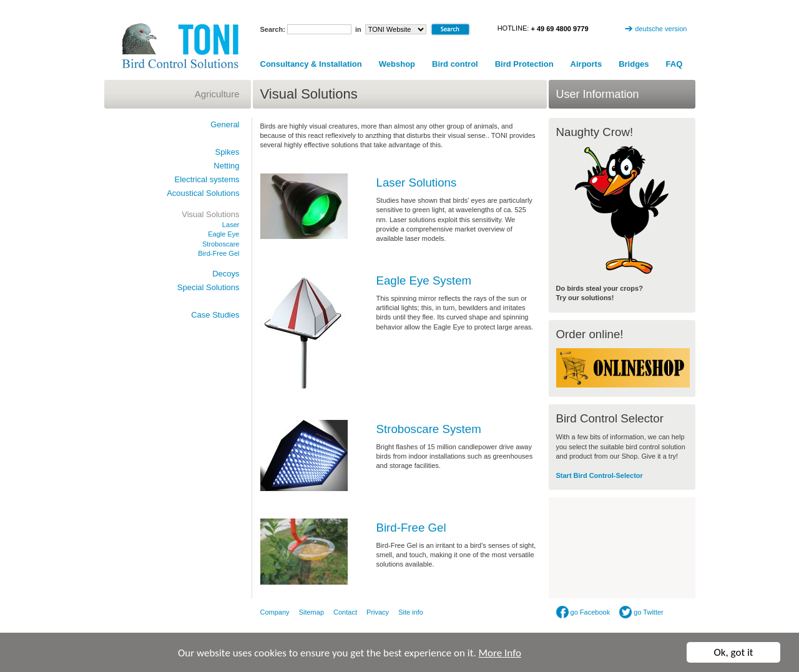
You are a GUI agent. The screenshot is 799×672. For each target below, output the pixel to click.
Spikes (227, 152)
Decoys (226, 274)
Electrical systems (207, 179)
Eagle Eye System (424, 280)
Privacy (378, 612)
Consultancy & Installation (311, 64)
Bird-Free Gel (411, 528)
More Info (500, 653)
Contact (345, 612)
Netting (226, 166)
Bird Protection (524, 64)
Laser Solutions (417, 183)
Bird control (455, 64)
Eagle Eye (223, 234)
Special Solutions (208, 287)
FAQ (674, 64)
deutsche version (661, 29)
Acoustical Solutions (203, 193)
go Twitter (641, 612)
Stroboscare (221, 244)
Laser (231, 225)
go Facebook (583, 612)
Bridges (634, 64)
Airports (586, 64)
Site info (411, 612)
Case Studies (215, 315)
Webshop (397, 64)
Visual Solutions (210, 214)
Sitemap (311, 612)
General (225, 124)
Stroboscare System (429, 429)
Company (275, 612)
